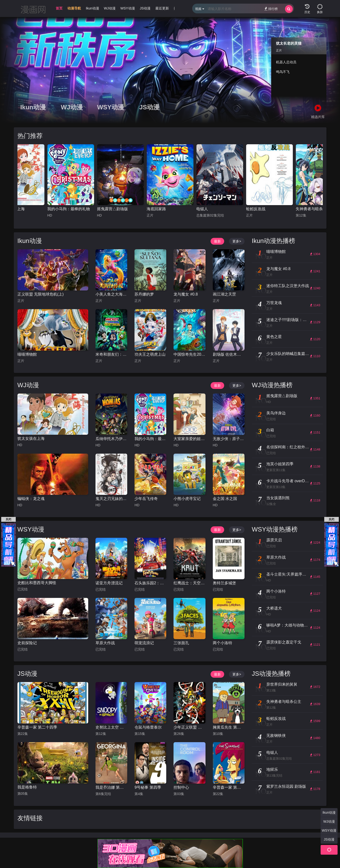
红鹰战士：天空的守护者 (189, 583)
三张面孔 (181, 643)
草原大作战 (105, 643)
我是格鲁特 (27, 787)
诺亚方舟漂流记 (109, 583)
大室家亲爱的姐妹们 (189, 439)
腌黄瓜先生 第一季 (229, 727)
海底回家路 (156, 209)
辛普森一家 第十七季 (229, 787)
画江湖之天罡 (224, 294)
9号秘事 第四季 (148, 787)
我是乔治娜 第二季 (111, 787)
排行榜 (271, 9)
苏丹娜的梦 (144, 294)
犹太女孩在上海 (31, 438)
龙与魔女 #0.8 (186, 294)
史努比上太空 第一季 (111, 727)
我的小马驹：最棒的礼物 (69, 209)
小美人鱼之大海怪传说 (111, 294)
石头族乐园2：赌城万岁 (150, 583)
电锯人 (202, 209)
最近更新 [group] (162, 8)
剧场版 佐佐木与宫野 (229, 354)
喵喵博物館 (27, 354)
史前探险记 (27, 643)
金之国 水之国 (225, 499)
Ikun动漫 (33, 107)
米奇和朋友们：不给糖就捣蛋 (111, 354)
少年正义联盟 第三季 (189, 727)
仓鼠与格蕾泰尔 (148, 727)
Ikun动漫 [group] (92, 8)
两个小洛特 (222, 643)
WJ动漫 (72, 107)
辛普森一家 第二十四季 (37, 727)
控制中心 (181, 787)
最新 (217, 241)
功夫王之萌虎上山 (150, 354)
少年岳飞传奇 (146, 499)
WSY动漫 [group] (128, 8)
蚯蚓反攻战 (256, 209)
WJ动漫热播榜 (272, 385)
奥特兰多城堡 (224, 583)
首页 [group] (59, 8)
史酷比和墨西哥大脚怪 (37, 583)
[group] (74, 9)
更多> (237, 241)
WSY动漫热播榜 (275, 529)
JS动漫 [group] (145, 8)
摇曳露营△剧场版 (112, 209)
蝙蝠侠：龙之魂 (31, 499)
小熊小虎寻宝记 (187, 499)
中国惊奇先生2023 (189, 354)
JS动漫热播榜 (271, 674)
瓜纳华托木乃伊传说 (111, 439)
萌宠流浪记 (144, 643)
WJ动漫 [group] (110, 8)
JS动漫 (150, 107)
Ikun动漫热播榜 (273, 241)
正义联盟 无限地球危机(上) (41, 294)
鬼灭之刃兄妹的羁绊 (111, 499)
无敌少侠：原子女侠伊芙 (229, 439)
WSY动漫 (111, 107)
